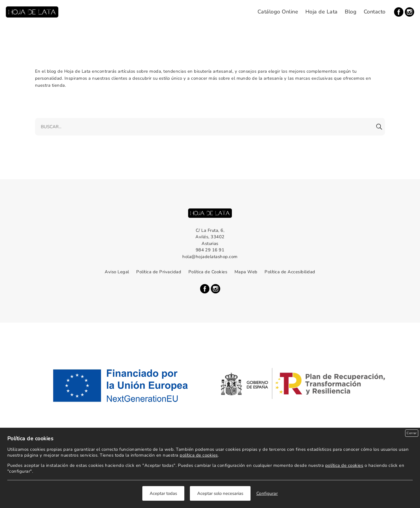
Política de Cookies (208, 272)
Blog (351, 12)
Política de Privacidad (159, 272)
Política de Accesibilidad (290, 272)
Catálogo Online (278, 12)
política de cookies (199, 455)
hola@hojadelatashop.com (210, 257)
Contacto (375, 12)
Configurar (267, 493)
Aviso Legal (117, 272)
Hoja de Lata (322, 12)
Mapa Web (246, 272)
